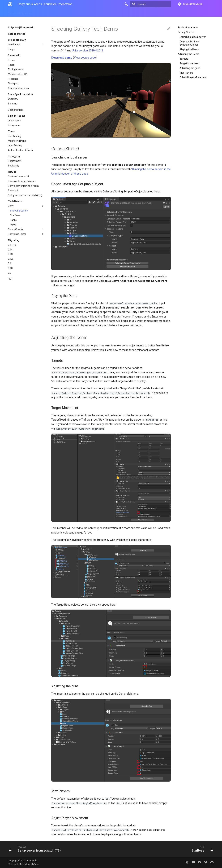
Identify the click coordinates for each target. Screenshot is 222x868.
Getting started (17, 34)
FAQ (10, 279)
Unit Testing (14, 136)
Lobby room (14, 121)
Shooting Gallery (19, 211)
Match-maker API (18, 74)
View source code (85, 58)
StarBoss (15, 215)
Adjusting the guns (190, 68)
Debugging (14, 156)
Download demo (62, 58)
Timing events (16, 69)
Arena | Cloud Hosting (48, 12)
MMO (13, 225)
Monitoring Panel (17, 141)
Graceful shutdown (18, 88)
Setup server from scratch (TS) (25, 195)
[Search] (150, 4)
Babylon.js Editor (26, 234)
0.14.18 (12, 245)
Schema (13, 104)
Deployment (15, 161)
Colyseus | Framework (20, 12)
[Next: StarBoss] (164, 849)
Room (11, 65)
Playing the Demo (189, 49)
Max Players (186, 73)
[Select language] (126, 4)
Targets (184, 59)
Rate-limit (13, 191)
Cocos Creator (26, 229)
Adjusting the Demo (188, 54)
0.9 (10, 273)
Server (12, 60)
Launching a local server (193, 37)
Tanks (13, 220)
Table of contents (188, 28)
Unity (26, 206)
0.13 (10, 254)
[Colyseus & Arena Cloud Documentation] (10, 4)
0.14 (10, 250)
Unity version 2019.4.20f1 (87, 50)
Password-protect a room (22, 181)
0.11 (10, 263)
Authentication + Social (21, 150)
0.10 (10, 268)
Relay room (14, 125)
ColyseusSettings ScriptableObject (189, 43)
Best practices (16, 110)
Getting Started (186, 32)
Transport (13, 83)
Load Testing (15, 146)
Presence (13, 79)
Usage (11, 49)
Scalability (14, 166)
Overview (13, 99)
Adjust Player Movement (193, 77)
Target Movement (190, 63)
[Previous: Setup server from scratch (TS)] (58, 849)
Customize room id (18, 177)
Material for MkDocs (29, 864)
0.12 (10, 259)
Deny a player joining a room (23, 186)
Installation (26, 45)
